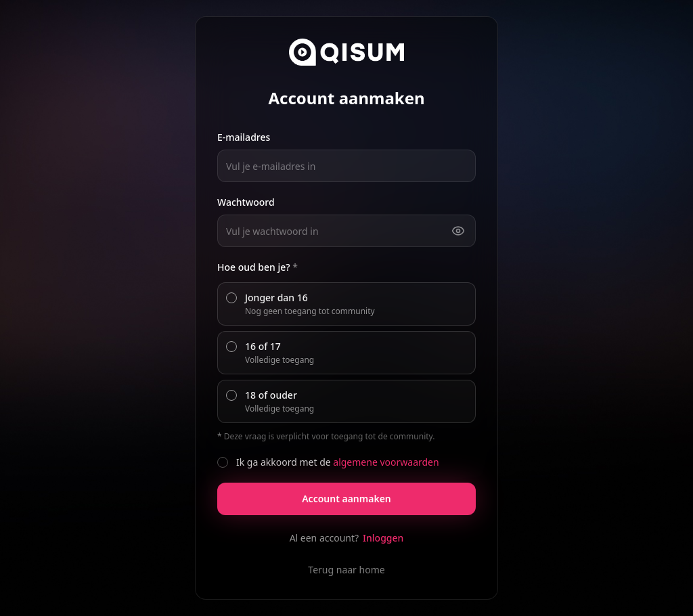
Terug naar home (346, 570)
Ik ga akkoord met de (338, 462)
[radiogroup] (346, 353)
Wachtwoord (246, 202)
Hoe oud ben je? (258, 267)
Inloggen (383, 538)
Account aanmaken (346, 499)
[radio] (231, 298)
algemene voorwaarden (386, 462)
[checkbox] (223, 462)
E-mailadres (244, 137)
